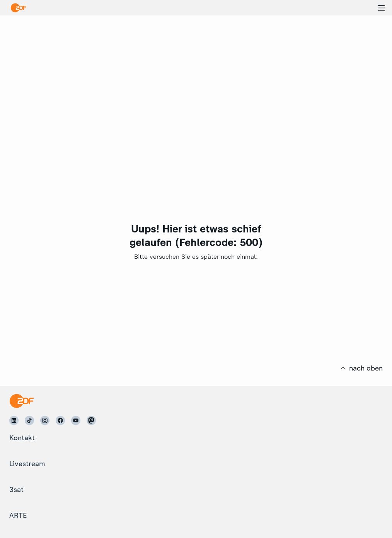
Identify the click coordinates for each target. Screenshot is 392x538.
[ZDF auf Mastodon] (91, 420)
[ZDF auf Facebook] (60, 420)
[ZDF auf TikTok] (29, 420)
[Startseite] (21, 401)
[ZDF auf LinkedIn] (14, 420)
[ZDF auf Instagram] (45, 420)
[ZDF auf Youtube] (76, 420)
